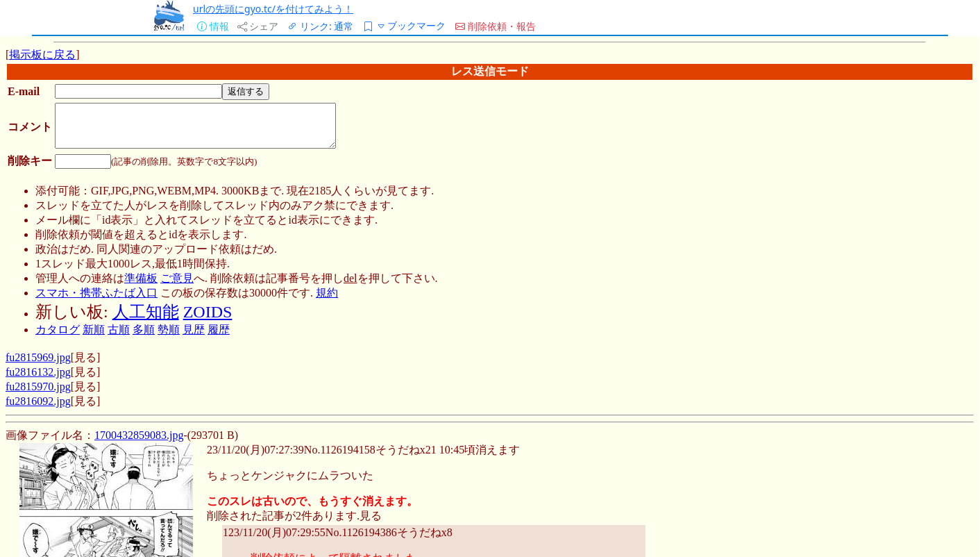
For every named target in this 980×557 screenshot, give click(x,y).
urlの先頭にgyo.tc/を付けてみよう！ (273, 9)
